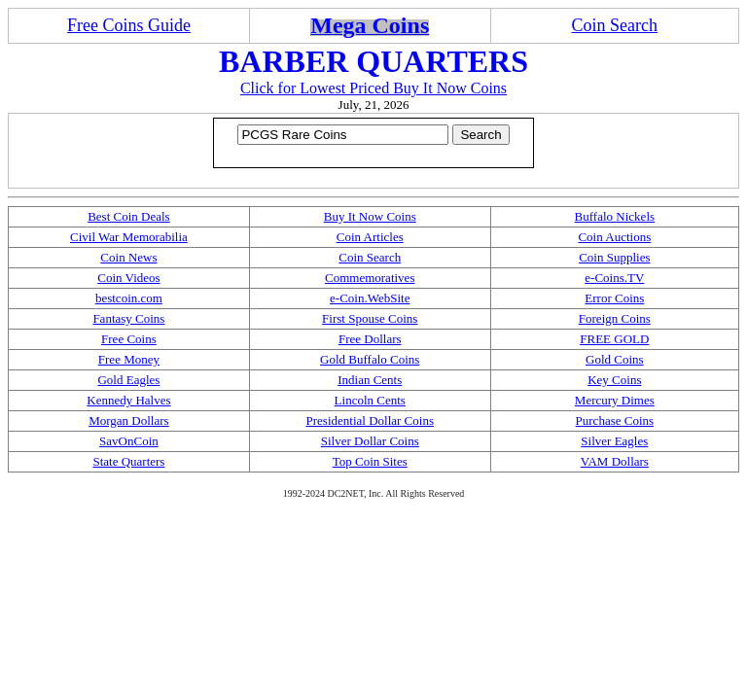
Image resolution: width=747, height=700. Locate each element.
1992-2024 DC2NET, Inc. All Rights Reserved (374, 493)
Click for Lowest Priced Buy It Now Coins (373, 88)
